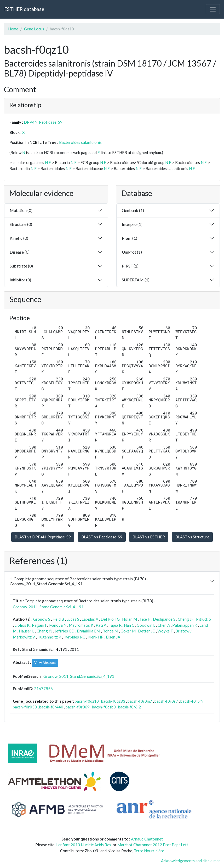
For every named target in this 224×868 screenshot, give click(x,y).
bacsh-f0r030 (25, 707)
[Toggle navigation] (213, 9)
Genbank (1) (133, 210)
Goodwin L (146, 625)
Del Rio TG (110, 619)
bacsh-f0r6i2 (130, 707)
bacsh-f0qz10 (87, 701)
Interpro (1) (132, 224)
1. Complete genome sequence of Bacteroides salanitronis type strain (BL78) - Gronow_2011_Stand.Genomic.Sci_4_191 (79, 581)
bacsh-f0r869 (78, 707)
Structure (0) (21, 224)
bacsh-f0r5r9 (192, 701)
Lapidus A (90, 619)
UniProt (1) (132, 252)
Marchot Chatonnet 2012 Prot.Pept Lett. (153, 845)
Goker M (128, 631)
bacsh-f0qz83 (113, 701)
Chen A (164, 625)
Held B (58, 619)
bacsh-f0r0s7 (166, 701)
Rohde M (110, 631)
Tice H (145, 619)
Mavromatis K (81, 625)
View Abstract (45, 663)
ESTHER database (24, 9)
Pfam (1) (130, 238)
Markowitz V (24, 637)
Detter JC (147, 631)
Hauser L (27, 631)
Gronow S (42, 619)
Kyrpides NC (74, 637)
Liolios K (22, 625)
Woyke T (165, 631)
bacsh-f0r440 (51, 707)
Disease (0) (20, 252)
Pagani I (39, 625)
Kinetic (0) (19, 238)
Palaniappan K (185, 625)
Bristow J (183, 631)
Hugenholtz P (49, 637)
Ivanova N (58, 625)
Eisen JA (113, 637)
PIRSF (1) (130, 266)
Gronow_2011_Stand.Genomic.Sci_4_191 (48, 607)
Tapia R (115, 625)
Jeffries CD (65, 631)
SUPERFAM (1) (136, 280)
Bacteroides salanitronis (80, 142)
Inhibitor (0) (20, 280)
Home (13, 29)
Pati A (101, 625)
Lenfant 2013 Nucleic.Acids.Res (84, 845)
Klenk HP (96, 637)
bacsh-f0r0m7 (140, 701)
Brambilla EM (88, 631)
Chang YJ (44, 631)
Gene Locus (34, 29)
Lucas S (73, 619)
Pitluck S (203, 619)
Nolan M (130, 619)
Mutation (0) (21, 210)
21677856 (43, 689)
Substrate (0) (21, 266)
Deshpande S (164, 619)
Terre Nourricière (149, 851)
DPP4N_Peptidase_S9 (43, 122)
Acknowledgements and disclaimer (191, 861)
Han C (129, 625)
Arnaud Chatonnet (147, 839)
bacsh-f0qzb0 (104, 707)
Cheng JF (186, 619)
